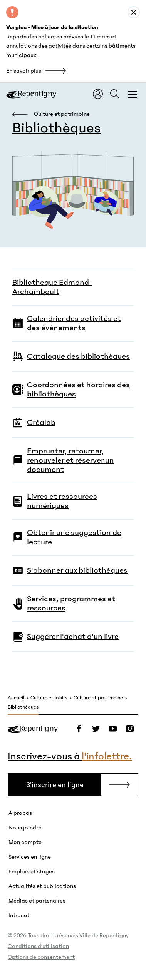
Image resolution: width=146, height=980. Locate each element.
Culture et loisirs (49, 698)
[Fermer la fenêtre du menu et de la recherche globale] (133, 94)
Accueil (16, 698)
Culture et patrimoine (98, 698)
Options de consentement (41, 957)
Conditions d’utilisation (38, 946)
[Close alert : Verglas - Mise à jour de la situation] (134, 12)
